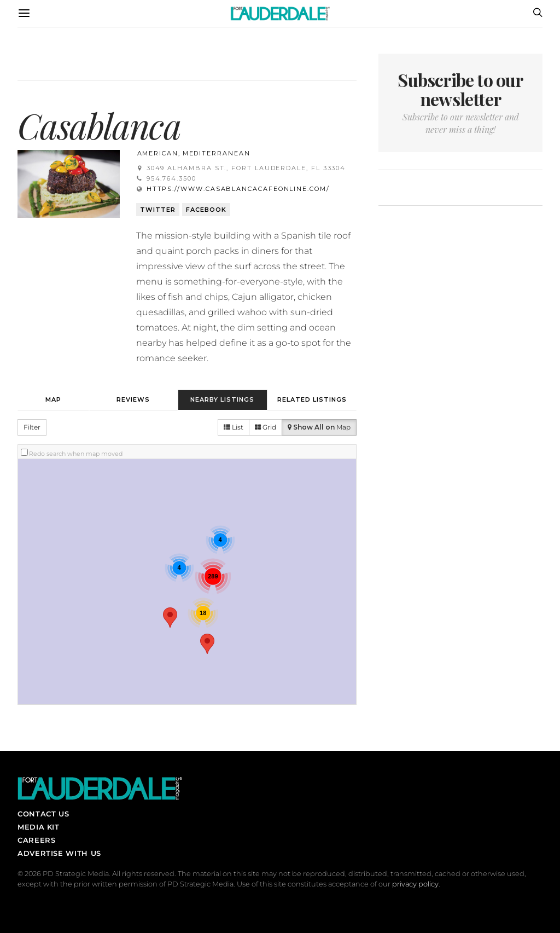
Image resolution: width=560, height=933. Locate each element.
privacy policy (415, 884)
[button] (170, 618)
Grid (266, 427)
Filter (32, 427)
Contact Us (43, 814)
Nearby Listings (222, 399)
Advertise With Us (59, 853)
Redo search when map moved (76, 454)
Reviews (133, 399)
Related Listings (312, 399)
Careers (36, 840)
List (234, 427)
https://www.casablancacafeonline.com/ (238, 189)
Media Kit (39, 827)
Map (53, 399)
